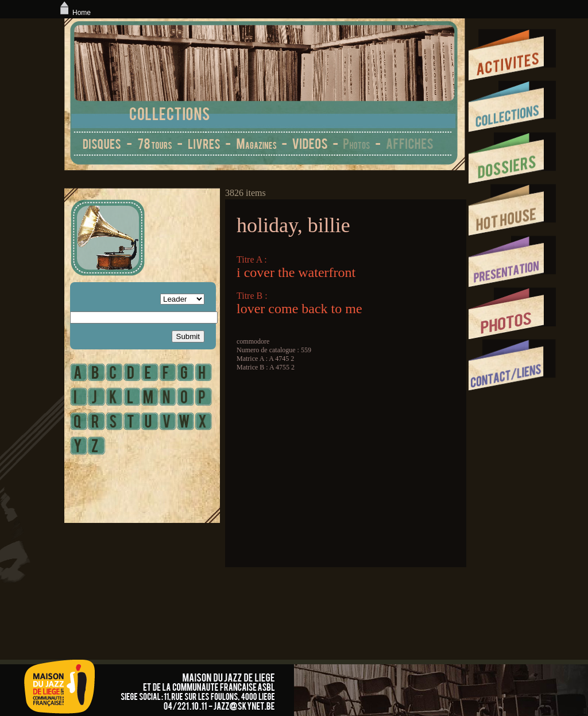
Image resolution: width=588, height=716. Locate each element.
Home (74, 13)
